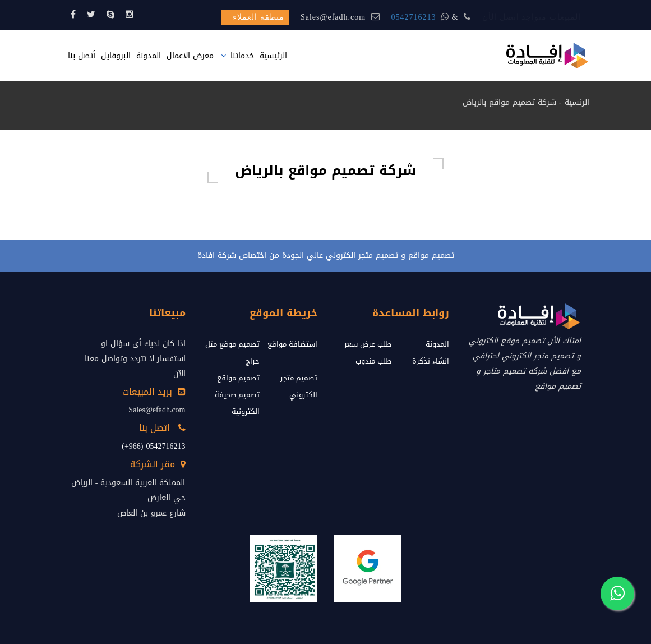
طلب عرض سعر (368, 344)
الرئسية (577, 102)
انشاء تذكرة (431, 361)
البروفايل (116, 56)
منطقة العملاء (258, 17)
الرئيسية (273, 56)
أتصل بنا (82, 56)
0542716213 (414, 17)
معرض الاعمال (190, 56)
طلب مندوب (373, 361)
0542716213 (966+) (153, 446)
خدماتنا (242, 56)
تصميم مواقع (238, 378)
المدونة (149, 56)
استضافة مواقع (292, 344)
